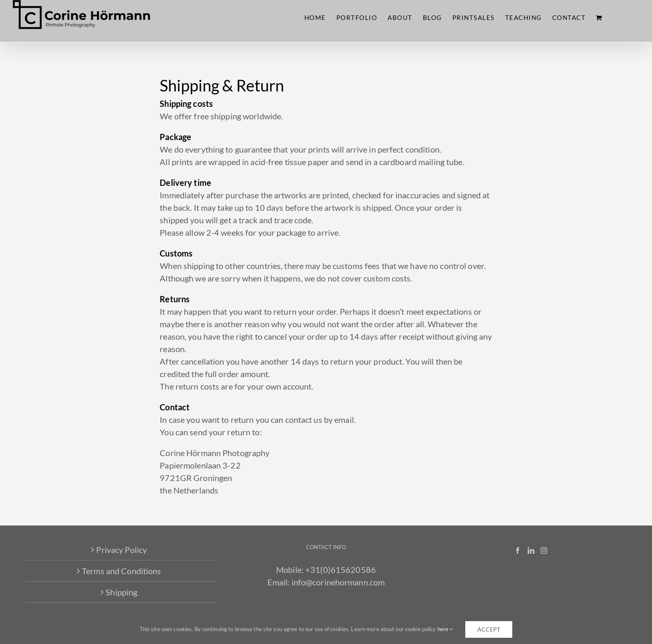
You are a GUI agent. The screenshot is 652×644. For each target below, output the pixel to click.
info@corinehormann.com (338, 582)
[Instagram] (544, 550)
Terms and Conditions (121, 571)
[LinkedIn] (531, 550)
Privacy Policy (121, 550)
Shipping (121, 592)
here (445, 629)
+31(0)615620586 (341, 570)
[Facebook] (518, 550)
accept (489, 629)
